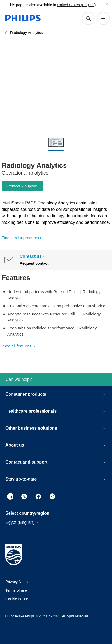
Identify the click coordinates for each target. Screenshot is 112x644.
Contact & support (22, 186)
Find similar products (20, 238)
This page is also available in (32, 5)
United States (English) (76, 5)
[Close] (107, 4)
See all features (18, 346)
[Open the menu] (103, 18)
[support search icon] (88, 18)
